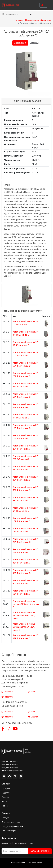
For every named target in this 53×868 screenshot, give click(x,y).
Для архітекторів (9, 831)
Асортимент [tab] (20, 43)
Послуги (5, 818)
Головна (19, 20)
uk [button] (43, 5)
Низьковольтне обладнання (38, 20)
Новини (5, 806)
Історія (5, 801)
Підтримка (6, 793)
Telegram (7, 697)
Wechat (33, 717)
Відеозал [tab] (34, 43)
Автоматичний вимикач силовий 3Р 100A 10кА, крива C (24, 616)
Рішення (5, 797)
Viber (32, 692)
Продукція (6, 788)
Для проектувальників (11, 822)
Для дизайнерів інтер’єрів (12, 826)
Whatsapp (7, 692)
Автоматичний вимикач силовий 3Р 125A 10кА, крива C (24, 627)
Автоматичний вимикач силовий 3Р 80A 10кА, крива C (26, 604)
